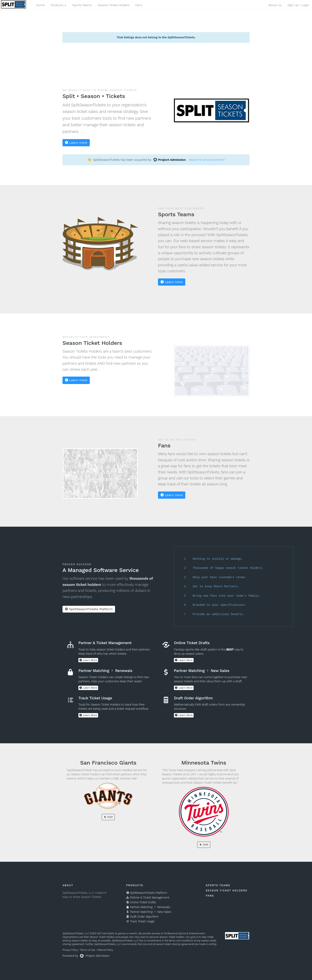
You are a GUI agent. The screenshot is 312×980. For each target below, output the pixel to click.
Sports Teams (82, 5)
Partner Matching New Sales (149, 912)
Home (40, 5)
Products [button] (58, 5)
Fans (139, 5)
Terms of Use (87, 950)
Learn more (76, 143)
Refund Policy (105, 950)
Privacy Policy (70, 950)
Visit (108, 817)
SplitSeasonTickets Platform (89, 609)
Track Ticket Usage (140, 921)
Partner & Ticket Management (148, 898)
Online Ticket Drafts (141, 902)
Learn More (88, 660)
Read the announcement (207, 160)
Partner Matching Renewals (148, 907)
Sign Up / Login (298, 5)
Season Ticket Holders (114, 5)
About (68, 885)
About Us (275, 5)
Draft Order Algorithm (142, 917)
